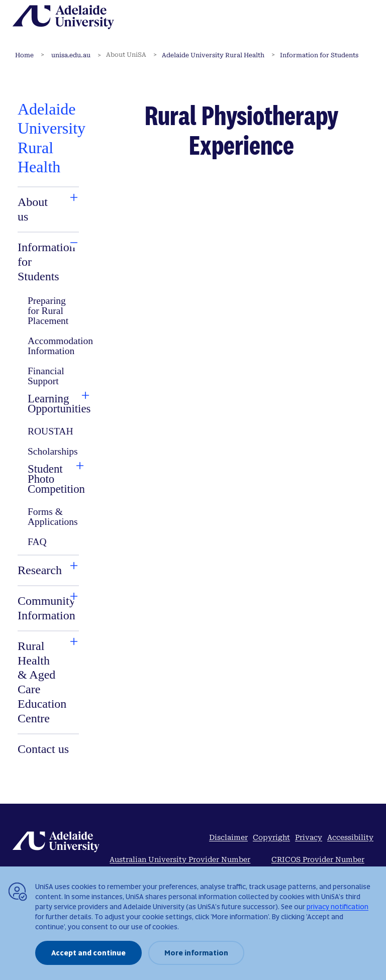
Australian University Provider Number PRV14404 (180, 865)
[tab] (38, 209)
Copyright (271, 837)
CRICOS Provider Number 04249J (318, 865)
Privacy (309, 837)
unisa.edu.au (71, 55)
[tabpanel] (48, 429)
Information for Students (319, 55)
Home (24, 55)
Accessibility (350, 837)
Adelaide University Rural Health (213, 55)
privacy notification (337, 907)
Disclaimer (228, 837)
